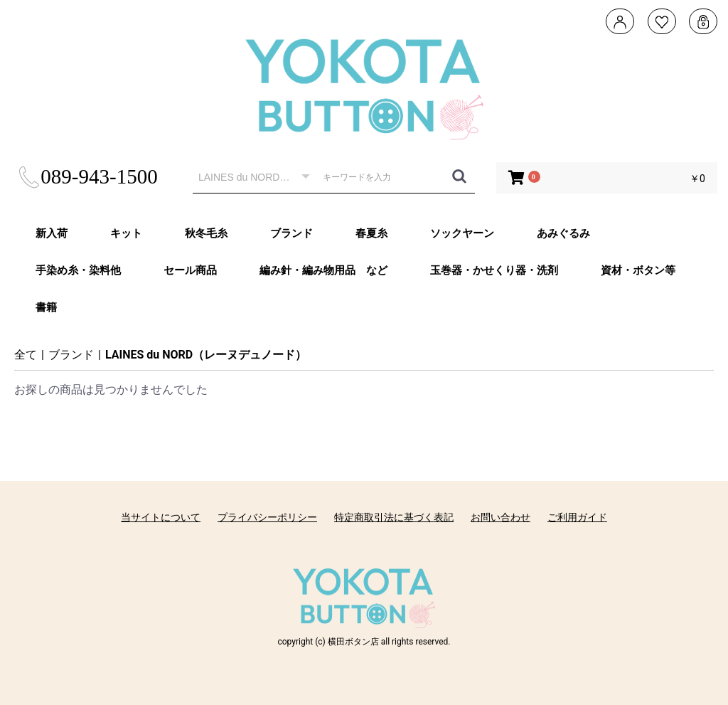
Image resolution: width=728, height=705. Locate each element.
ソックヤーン (462, 233)
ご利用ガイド (577, 517)
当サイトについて (161, 517)
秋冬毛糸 (206, 233)
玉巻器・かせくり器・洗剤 (494, 270)
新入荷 (52, 233)
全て (26, 355)
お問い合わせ (500, 517)
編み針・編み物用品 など (323, 270)
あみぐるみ (563, 233)
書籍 (46, 307)
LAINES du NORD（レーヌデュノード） (206, 355)
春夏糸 (371, 233)
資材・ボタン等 (638, 270)
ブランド (291, 233)
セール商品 (190, 270)
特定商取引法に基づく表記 (394, 517)
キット (126, 233)
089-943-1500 (87, 176)
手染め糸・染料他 (78, 270)
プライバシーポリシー (267, 517)
